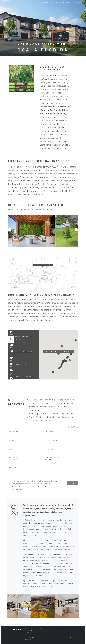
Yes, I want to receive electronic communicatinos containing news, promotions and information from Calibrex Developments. (35, 482)
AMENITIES (55, 2)
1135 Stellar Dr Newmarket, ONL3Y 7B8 (28, 631)
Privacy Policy (54, 487)
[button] (61, 367)
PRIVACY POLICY (29, 640)
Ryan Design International (74, 638)
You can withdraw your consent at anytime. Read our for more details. (35, 488)
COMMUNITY (46, 2)
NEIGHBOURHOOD (65, 2)
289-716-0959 (57, 631)
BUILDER (74, 2)
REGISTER (81, 2)
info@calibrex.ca (43, 631)
